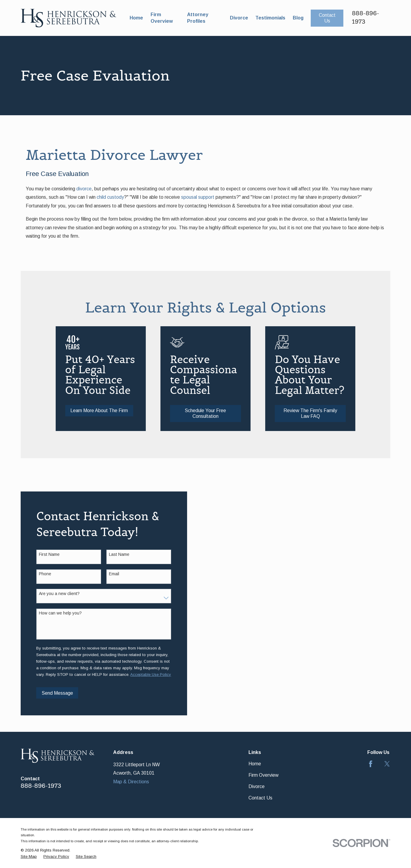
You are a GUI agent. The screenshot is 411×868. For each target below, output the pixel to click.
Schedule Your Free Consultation (214, 413)
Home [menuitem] (136, 18)
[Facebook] (371, 764)
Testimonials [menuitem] (270, 18)
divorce (84, 189)
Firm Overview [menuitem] (162, 18)
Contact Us (327, 18)
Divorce (257, 786)
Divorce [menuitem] (239, 18)
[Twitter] (387, 764)
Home (255, 764)
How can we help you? (56, 613)
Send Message (52, 693)
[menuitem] (29, 857)
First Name (44, 554)
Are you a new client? (54, 594)
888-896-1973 (41, 786)
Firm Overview (263, 775)
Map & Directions (131, 782)
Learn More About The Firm (106, 411)
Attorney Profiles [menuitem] (198, 18)
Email (109, 574)
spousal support (198, 197)
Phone (40, 574)
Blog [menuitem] (298, 18)
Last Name (114, 554)
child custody (110, 197)
